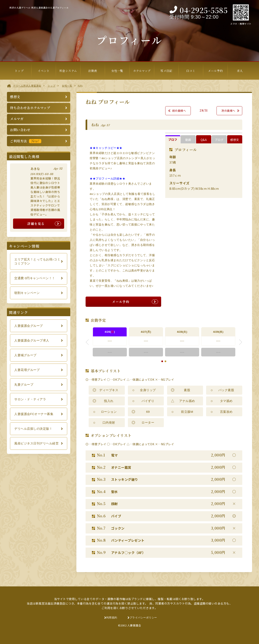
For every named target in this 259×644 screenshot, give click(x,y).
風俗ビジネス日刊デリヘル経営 (36, 443)
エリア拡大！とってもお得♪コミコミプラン (37, 261)
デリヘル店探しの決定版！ (33, 429)
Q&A (204, 140)
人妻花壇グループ (27, 370)
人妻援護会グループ (29, 326)
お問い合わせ (20, 130)
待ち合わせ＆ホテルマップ (30, 108)
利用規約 (112, 618)
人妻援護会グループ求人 (32, 340)
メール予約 (121, 302)
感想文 (235, 140)
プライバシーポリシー (143, 618)
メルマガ (17, 119)
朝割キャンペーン (27, 293)
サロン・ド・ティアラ (30, 399)
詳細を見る (36, 224)
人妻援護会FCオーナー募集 (34, 414)
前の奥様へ (179, 111)
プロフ (173, 140)
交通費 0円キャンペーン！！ (35, 278)
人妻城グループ (25, 355)
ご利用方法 (26, 141)
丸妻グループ (24, 385)
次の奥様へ (228, 111)
